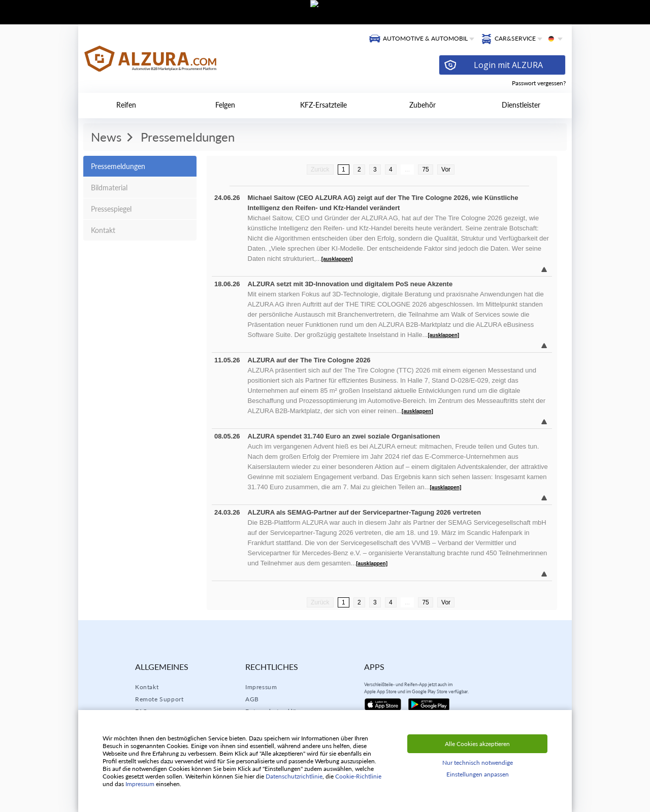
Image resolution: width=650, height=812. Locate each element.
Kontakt (147, 687)
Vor (446, 170)
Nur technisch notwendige (478, 763)
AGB (252, 699)
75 (425, 170)
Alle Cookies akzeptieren (477, 744)
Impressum (261, 687)
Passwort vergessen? (539, 83)
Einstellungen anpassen (478, 774)
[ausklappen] (337, 259)
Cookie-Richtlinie (358, 776)
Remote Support (159, 699)
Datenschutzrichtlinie (294, 776)
